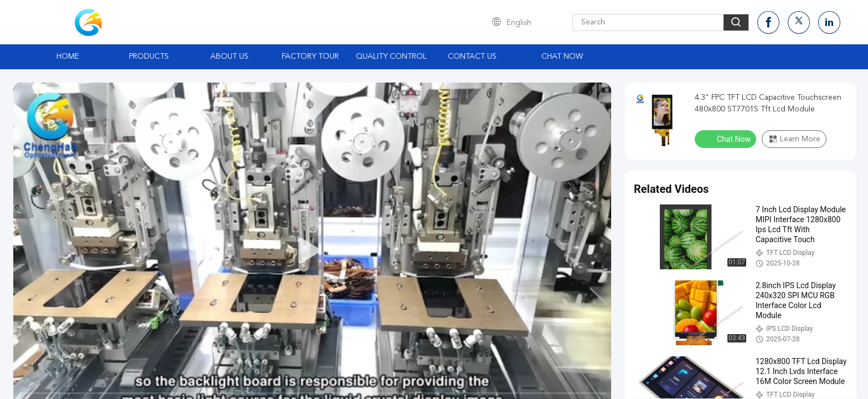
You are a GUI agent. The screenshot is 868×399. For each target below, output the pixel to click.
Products (149, 57)
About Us (229, 57)
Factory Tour (310, 57)
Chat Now (562, 57)
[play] (312, 251)
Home (68, 57)
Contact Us (472, 57)
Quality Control (391, 57)
